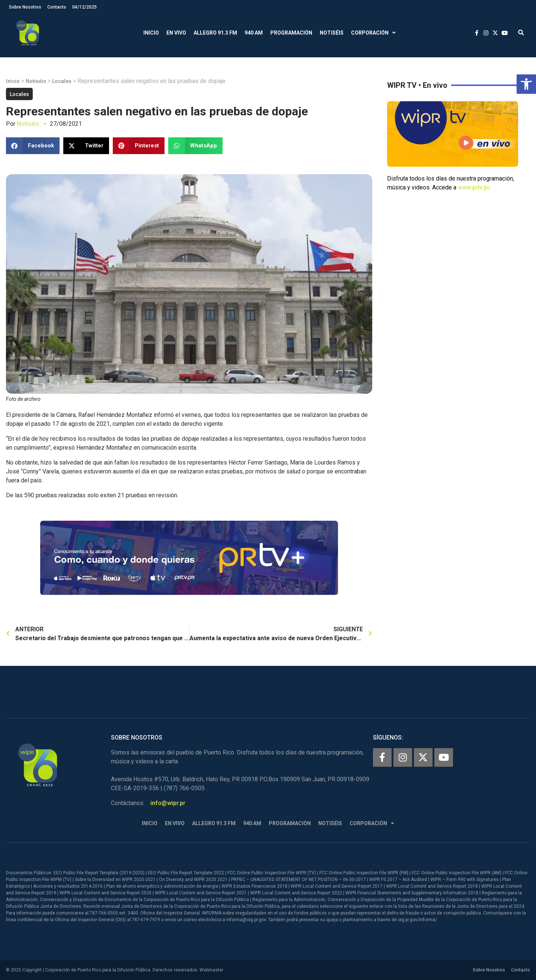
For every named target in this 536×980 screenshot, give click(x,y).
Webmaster (211, 970)
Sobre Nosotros (25, 7)
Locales (62, 81)
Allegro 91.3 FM (215, 33)
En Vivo (176, 33)
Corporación (373, 33)
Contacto (57, 7)
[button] (526, 84)
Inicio (151, 33)
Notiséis (332, 33)
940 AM (254, 33)
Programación (291, 33)
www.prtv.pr (474, 187)
